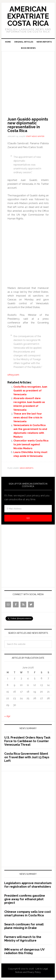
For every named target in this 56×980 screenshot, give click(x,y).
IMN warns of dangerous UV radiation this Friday (24, 951)
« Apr (7, 716)
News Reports (27, 468)
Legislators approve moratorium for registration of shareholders (28, 885)
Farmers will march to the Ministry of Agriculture (23, 939)
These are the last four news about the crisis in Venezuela (28, 418)
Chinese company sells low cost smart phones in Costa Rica (28, 914)
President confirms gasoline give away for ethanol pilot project (25, 899)
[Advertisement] (28, 80)
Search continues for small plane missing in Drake (24, 926)
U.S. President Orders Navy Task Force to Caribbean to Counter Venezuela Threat (27, 741)
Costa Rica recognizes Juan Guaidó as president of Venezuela (30, 391)
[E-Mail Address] (28, 509)
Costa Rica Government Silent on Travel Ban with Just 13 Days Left (27, 757)
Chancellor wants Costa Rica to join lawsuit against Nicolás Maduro (31, 444)
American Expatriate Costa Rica (28, 16)
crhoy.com (13, 375)
